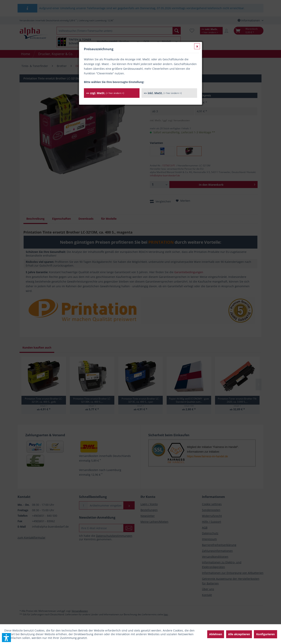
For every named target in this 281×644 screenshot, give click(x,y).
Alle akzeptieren (239, 634)
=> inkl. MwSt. (163, 93)
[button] (6, 638)
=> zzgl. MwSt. (105, 93)
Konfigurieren (265, 634)
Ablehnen (216, 634)
